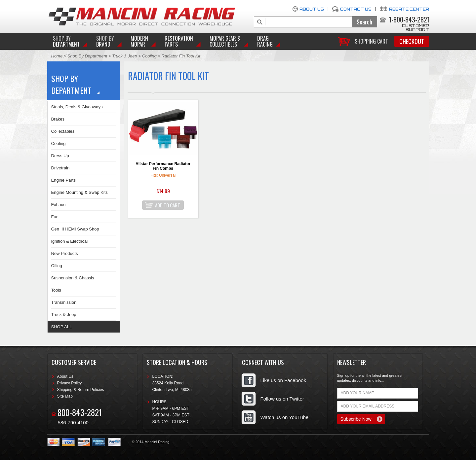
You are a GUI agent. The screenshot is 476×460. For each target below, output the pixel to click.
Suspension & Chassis (73, 278)
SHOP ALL (62, 327)
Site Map (65, 396)
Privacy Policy (70, 383)
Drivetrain (60, 168)
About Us (312, 9)
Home (57, 56)
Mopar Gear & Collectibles (225, 41)
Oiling (57, 266)
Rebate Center (409, 9)
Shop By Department (87, 56)
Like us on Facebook (283, 380)
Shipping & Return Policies (81, 390)
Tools (56, 290)
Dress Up (60, 156)
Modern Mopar (139, 41)
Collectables (63, 131)
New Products (65, 253)
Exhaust (59, 205)
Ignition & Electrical (70, 241)
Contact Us (356, 9)
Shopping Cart (371, 41)
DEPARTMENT (66, 41)
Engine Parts (63, 180)
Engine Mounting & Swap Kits (79, 192)
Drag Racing (265, 41)
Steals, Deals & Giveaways (77, 107)
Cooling (149, 56)
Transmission (64, 302)
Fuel (55, 217)
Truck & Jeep (125, 56)
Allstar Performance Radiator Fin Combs (163, 166)
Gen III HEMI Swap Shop (75, 229)
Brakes (58, 119)
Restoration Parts (179, 41)
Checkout (412, 41)
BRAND (105, 41)
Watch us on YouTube (285, 417)
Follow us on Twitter (282, 399)
